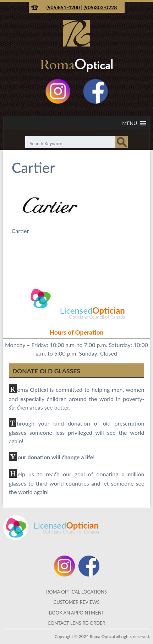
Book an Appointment (77, 613)
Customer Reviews (76, 602)
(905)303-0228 (100, 7)
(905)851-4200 (63, 7)
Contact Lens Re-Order (76, 623)
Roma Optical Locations (76, 592)
